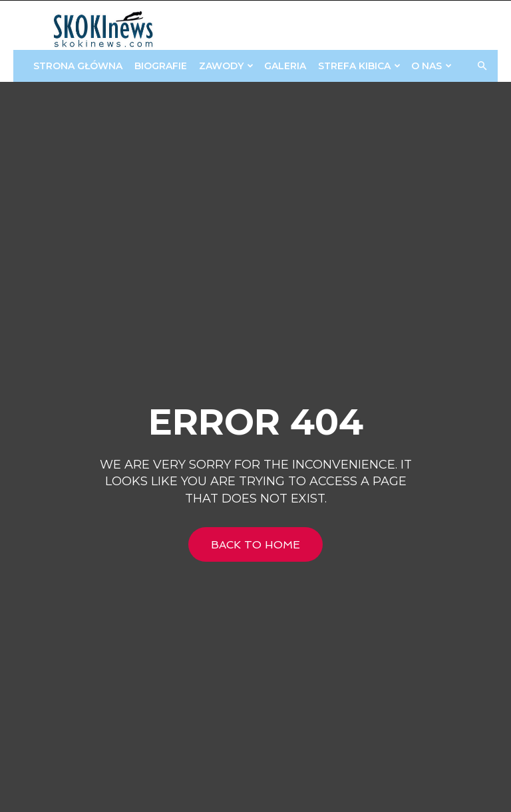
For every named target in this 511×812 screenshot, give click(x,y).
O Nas (431, 66)
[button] (482, 66)
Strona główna (78, 66)
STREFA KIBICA (359, 66)
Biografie (161, 66)
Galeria (285, 66)
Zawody (226, 66)
